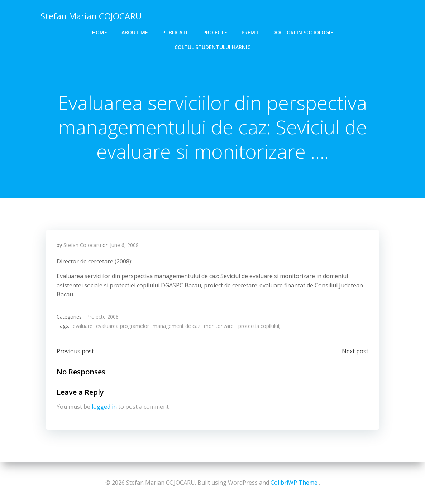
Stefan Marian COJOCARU (91, 16)
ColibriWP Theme (294, 483)
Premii (250, 32)
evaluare (83, 326)
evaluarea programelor (123, 326)
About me (135, 32)
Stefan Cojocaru (82, 245)
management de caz (176, 326)
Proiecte (215, 32)
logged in (104, 407)
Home (100, 32)
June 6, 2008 (124, 245)
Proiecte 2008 (102, 317)
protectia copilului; (259, 326)
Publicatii (176, 32)
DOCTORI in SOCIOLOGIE (303, 32)
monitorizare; (219, 326)
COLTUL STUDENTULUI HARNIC (212, 47)
